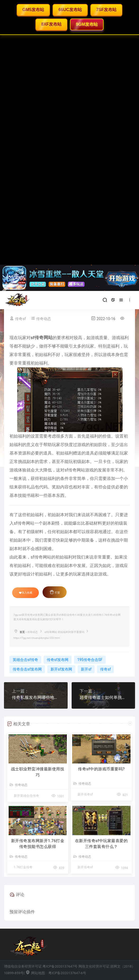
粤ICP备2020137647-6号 (67, 973)
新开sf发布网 (61, 669)
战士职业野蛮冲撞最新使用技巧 (38, 772)
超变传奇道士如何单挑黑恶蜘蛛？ (103, 697)
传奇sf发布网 (58, 660)
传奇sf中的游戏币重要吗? (101, 769)
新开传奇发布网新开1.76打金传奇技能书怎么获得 (38, 844)
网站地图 (35, 973)
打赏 (55, 592)
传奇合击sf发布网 (27, 669)
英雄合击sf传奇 (25, 660)
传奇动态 (44, 319)
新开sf (86, 669)
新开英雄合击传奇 (26, 796)
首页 (22, 632)
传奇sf (20, 319)
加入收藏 (26, 593)
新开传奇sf (85, 794)
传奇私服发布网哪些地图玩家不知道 (36, 697)
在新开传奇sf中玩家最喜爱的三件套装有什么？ (101, 844)
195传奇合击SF (90, 660)
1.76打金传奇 (23, 867)
